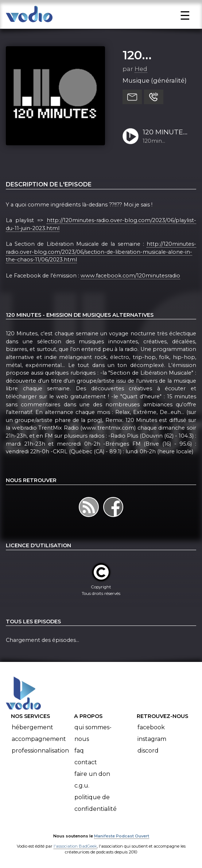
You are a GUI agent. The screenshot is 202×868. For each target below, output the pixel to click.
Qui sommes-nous (93, 733)
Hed (141, 69)
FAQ (79, 751)
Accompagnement (39, 739)
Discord (148, 751)
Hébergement (32, 727)
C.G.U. (82, 786)
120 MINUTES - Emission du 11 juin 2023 (166, 133)
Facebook (151, 727)
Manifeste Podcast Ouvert (122, 836)
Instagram (152, 739)
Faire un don (92, 774)
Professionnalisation (40, 751)
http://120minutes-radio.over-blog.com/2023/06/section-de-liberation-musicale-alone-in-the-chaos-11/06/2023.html (101, 252)
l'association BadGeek (75, 846)
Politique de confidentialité (96, 803)
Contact (86, 762)
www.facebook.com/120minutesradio (130, 276)
